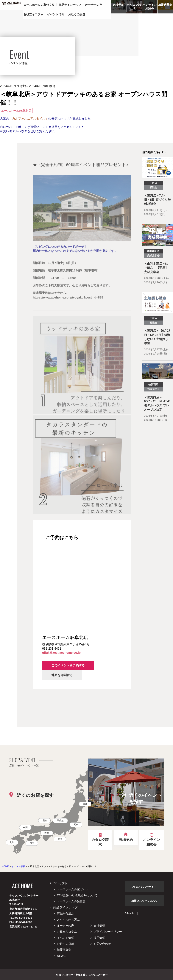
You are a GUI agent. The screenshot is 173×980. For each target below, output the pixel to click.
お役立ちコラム (67, 932)
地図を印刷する (62, 675)
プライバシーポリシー (108, 932)
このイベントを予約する (68, 665)
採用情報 (99, 938)
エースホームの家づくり (73, 889)
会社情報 (99, 926)
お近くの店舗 (65, 944)
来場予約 (118, 5)
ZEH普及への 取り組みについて (77, 895)
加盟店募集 (165, 5)
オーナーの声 (65, 926)
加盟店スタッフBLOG (144, 901)
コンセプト (60, 883)
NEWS (61, 956)
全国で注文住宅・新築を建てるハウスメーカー (82, 975)
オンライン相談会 (149, 7)
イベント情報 (65, 938)
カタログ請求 (134, 7)
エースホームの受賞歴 (71, 901)
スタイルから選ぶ (68, 920)
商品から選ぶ (65, 913)
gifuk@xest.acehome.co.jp (61, 653)
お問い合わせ (102, 944)
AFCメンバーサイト (144, 887)
